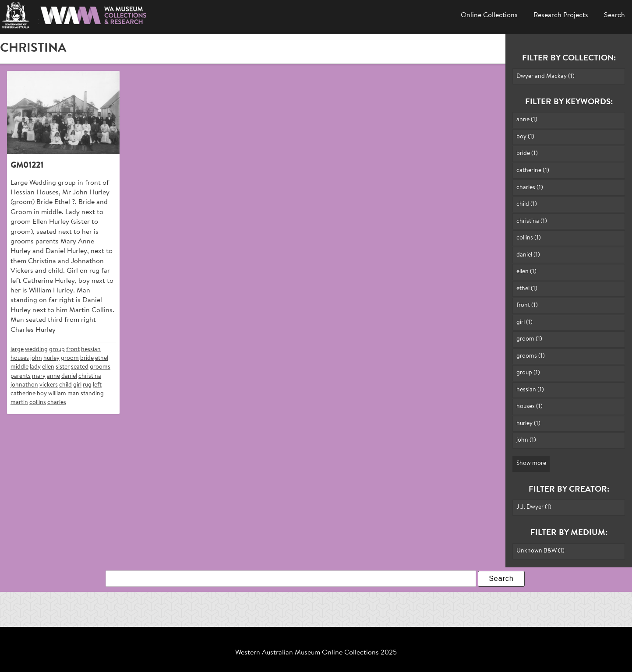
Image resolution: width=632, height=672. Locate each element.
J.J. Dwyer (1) (534, 507)
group (57, 350)
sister (63, 367)
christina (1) (532, 221)
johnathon (24, 385)
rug (87, 385)
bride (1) (527, 153)
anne (53, 376)
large (17, 350)
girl (77, 385)
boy (42, 394)
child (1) (527, 204)
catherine (23, 394)
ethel (102, 358)
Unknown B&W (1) (540, 551)
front (73, 350)
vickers (49, 385)
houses (20, 358)
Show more (531, 463)
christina (90, 376)
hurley (51, 358)
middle (19, 367)
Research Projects (561, 15)
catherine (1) (533, 171)
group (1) (528, 373)
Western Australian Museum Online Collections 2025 (316, 653)
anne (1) (527, 120)
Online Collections (489, 15)
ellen (48, 367)
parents (21, 376)
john (36, 358)
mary (39, 376)
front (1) (527, 305)
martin (19, 403)
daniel (69, 376)
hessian (91, 350)
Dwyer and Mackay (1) (545, 76)
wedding (36, 350)
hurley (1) (528, 424)
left (97, 385)
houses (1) (530, 406)
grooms (100, 367)
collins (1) (529, 238)
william (57, 394)
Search (614, 15)
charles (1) (530, 188)
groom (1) (529, 339)
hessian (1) (530, 390)
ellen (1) (526, 272)
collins (38, 403)
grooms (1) (531, 356)
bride (87, 358)
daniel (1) (528, 255)
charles (57, 403)
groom (70, 358)
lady (35, 367)
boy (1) (525, 137)
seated (80, 367)
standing (92, 394)
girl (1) (524, 322)
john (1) (526, 440)
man (73, 394)
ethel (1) (527, 289)
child (65, 385)
